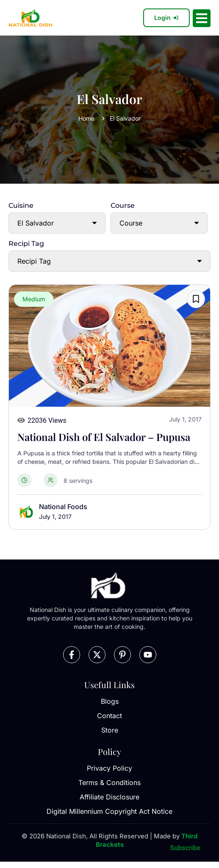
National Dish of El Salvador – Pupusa (104, 437)
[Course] (159, 223)
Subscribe (185, 848)
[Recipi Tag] (109, 261)
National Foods (63, 507)
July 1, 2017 (55, 517)
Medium (34, 299)
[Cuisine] (57, 223)
